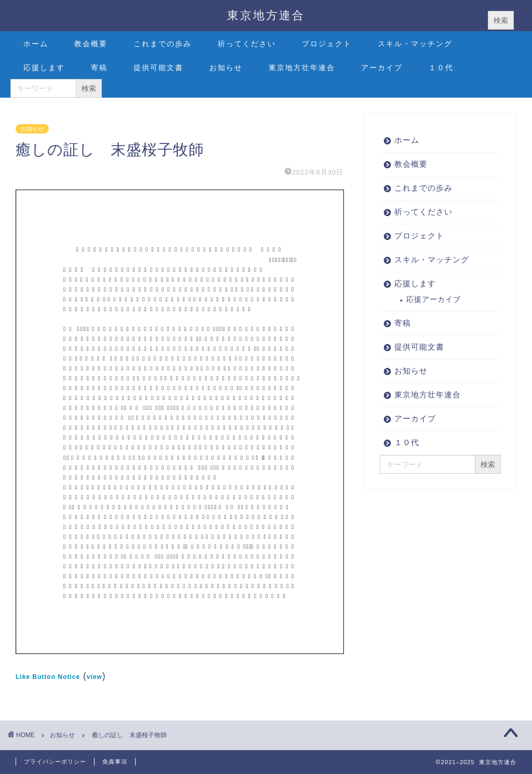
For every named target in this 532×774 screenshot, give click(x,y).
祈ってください (247, 44)
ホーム (36, 44)
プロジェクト (327, 44)
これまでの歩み (163, 44)
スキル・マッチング (415, 44)
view (95, 677)
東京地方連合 (266, 15)
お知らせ (226, 68)
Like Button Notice (48, 677)
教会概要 (91, 44)
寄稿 (99, 68)
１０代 (441, 68)
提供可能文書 (158, 68)
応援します (44, 68)
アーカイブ (382, 68)
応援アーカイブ (434, 299)
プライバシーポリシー (55, 762)
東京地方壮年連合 (302, 68)
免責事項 (115, 762)
